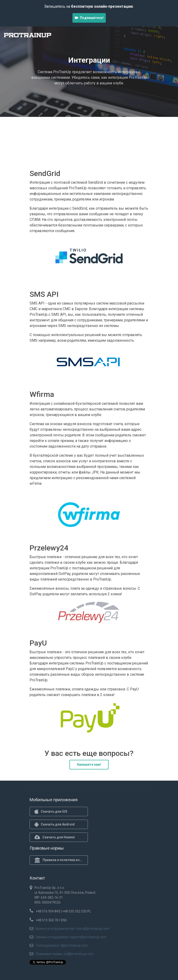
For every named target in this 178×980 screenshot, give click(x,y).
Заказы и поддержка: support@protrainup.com (71, 937)
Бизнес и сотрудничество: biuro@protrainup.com (73, 929)
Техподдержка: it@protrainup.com (62, 945)
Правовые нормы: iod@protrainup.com (65, 954)
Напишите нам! (89, 765)
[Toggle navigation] (168, 36)
